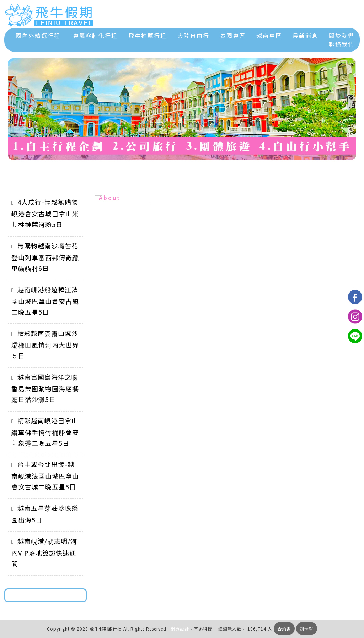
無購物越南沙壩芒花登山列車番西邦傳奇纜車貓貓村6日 (45, 257)
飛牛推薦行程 (148, 36)
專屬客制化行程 (95, 36)
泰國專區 (233, 36)
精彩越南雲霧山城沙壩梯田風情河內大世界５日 (45, 344)
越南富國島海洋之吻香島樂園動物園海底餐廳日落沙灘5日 (45, 388)
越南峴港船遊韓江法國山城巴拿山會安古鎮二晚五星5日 (45, 301)
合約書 (284, 629)
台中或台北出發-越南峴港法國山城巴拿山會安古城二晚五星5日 (45, 475)
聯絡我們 (342, 44)
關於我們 (342, 36)
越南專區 (269, 36)
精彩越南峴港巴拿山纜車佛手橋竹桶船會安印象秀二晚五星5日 (45, 432)
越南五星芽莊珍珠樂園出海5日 (45, 514)
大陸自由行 (193, 36)
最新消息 (305, 36)
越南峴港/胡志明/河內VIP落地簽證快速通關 (44, 552)
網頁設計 (180, 629)
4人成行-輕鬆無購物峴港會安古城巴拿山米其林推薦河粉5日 (45, 213)
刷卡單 (307, 629)
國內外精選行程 (38, 36)
